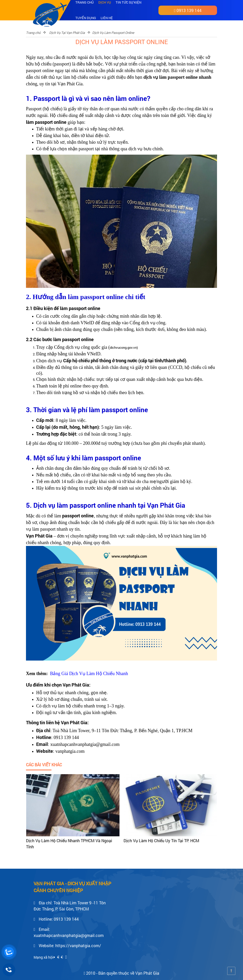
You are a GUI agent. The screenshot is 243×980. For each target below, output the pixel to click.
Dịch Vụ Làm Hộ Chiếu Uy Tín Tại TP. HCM (161, 841)
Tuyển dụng (86, 18)
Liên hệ (107, 18)
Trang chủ (33, 33)
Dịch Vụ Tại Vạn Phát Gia (67, 33)
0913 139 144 (189, 10)
